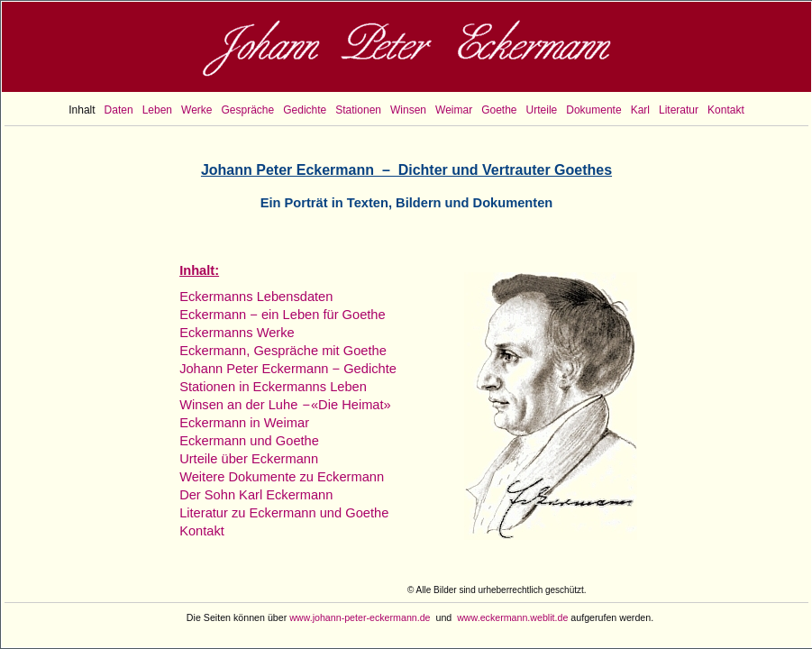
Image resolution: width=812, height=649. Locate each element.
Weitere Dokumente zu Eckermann (282, 477)
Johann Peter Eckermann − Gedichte (288, 369)
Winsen (408, 110)
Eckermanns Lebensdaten (256, 297)
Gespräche (248, 110)
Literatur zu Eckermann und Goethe (284, 513)
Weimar (454, 110)
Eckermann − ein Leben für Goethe (283, 315)
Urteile (542, 110)
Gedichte (305, 110)
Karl (640, 110)
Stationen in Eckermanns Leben (273, 387)
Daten (119, 110)
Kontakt (726, 110)
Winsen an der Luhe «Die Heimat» (285, 405)
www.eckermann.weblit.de (512, 617)
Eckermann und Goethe (249, 441)
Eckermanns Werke (237, 333)
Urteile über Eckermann (249, 459)
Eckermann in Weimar (244, 423)
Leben (157, 110)
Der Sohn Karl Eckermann (256, 495)
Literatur (679, 110)
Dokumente (593, 110)
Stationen (358, 110)
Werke (196, 110)
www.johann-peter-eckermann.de (360, 617)
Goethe (499, 110)
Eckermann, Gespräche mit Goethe (283, 351)
